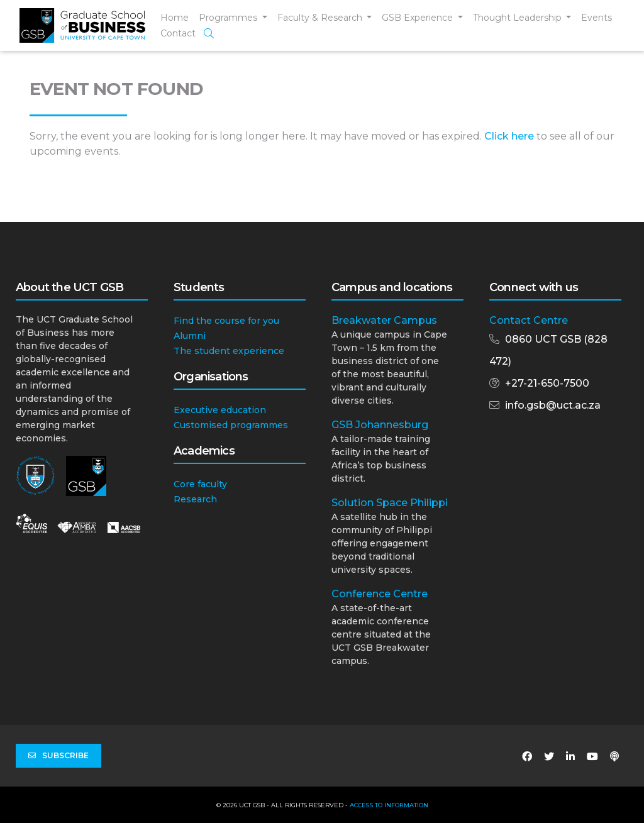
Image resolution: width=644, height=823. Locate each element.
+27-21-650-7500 (547, 383)
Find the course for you (226, 321)
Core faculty (200, 484)
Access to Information (389, 805)
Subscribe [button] (58, 756)
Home (175, 18)
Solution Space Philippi (390, 503)
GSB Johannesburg (380, 425)
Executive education (220, 410)
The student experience (229, 351)
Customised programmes (231, 425)
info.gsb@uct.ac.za (553, 405)
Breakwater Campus (384, 320)
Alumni (190, 336)
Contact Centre (529, 320)
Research (195, 499)
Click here (509, 136)
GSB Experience (419, 18)
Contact (178, 33)
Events (597, 18)
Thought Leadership (519, 18)
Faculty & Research (321, 18)
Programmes (229, 18)
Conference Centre (380, 594)
